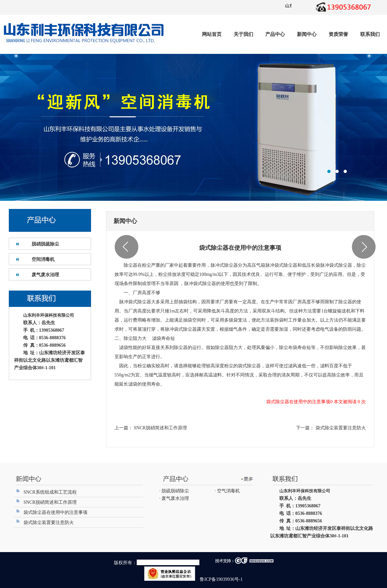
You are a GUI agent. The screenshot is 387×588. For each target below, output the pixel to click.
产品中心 (275, 34)
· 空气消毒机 (227, 491)
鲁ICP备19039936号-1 (221, 579)
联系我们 (370, 34)
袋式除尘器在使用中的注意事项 (55, 512)
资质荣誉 (338, 34)
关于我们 (243, 34)
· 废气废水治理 (174, 498)
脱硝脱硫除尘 (45, 244)
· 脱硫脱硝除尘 (174, 491)
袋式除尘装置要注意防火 (340, 428)
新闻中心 (307, 34)
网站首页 (212, 34)
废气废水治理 (45, 275)
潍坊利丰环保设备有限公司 (193, 127)
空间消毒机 (43, 259)
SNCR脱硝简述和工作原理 (160, 428)
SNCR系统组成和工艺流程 (50, 492)
